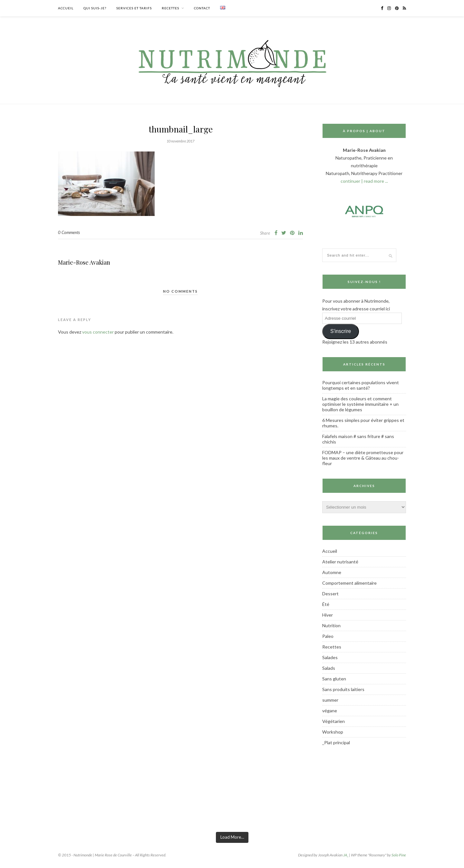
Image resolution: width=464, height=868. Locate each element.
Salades (330, 657)
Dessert (330, 594)
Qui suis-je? (95, 8)
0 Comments (69, 232)
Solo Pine (399, 855)
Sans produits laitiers (343, 689)
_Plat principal (336, 742)
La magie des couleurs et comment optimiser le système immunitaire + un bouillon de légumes (360, 404)
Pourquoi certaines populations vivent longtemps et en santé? (361, 385)
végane (330, 711)
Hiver (328, 615)
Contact (202, 8)
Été (326, 604)
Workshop (333, 732)
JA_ (346, 855)
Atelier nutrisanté (340, 562)
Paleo (328, 636)
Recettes (170, 8)
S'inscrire (341, 331)
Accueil (66, 8)
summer (330, 700)
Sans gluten (334, 679)
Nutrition (331, 625)
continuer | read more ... (364, 181)
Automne (332, 572)
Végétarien (333, 721)
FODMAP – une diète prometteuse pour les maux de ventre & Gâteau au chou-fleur (363, 458)
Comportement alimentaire (349, 583)
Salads (329, 668)
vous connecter (98, 332)
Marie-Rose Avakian (84, 262)
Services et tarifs (134, 8)
